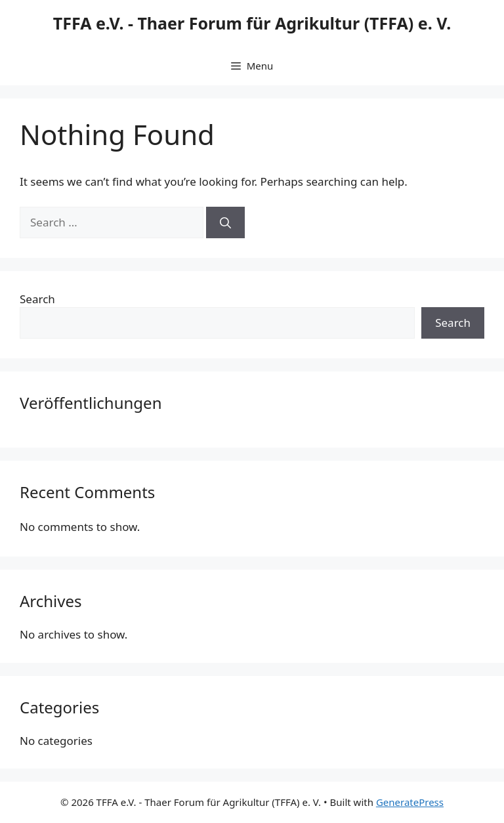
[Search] (225, 222)
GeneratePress (410, 802)
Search (37, 299)
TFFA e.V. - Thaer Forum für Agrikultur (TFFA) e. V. (252, 23)
